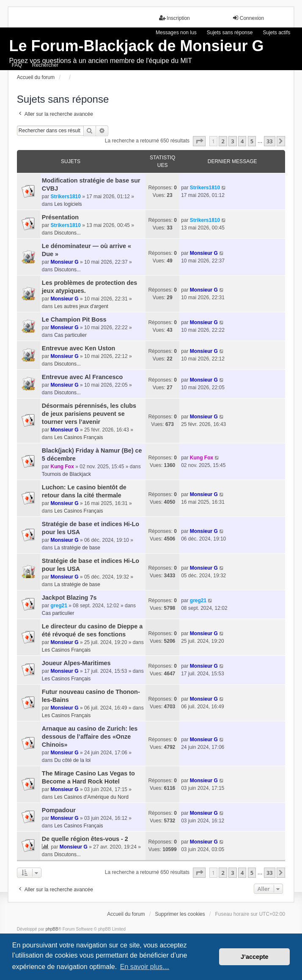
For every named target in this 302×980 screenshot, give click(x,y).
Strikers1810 (66, 197)
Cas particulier (70, 335)
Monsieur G (65, 262)
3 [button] (232, 141)
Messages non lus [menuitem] (176, 33)
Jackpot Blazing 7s (69, 598)
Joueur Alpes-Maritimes (76, 663)
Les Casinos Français (78, 437)
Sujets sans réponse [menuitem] (230, 33)
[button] (199, 141)
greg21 (59, 606)
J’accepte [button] (255, 957)
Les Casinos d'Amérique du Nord (91, 797)
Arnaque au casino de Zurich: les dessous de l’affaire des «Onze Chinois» (90, 737)
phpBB (52, 929)
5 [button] (252, 141)
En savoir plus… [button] (145, 967)
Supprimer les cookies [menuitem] (180, 914)
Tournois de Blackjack (66, 474)
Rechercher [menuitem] (45, 65)
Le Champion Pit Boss (74, 319)
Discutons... (67, 233)
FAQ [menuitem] (17, 65)
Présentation (60, 217)
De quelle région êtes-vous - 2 (85, 839)
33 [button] (270, 141)
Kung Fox (62, 467)
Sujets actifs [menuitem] (276, 33)
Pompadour (59, 810)
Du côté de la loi (72, 760)
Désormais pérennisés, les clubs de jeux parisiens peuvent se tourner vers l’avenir (89, 414)
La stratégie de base (77, 548)
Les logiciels (68, 204)
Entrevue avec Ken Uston (79, 348)
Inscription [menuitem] (174, 18)
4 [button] (242, 141)
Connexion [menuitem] (248, 18)
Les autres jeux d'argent (81, 306)
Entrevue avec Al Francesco (82, 377)
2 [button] (223, 141)
